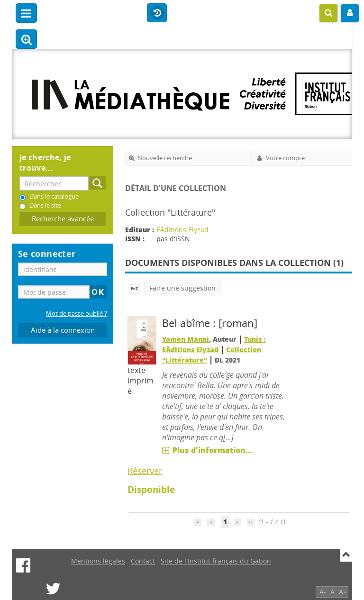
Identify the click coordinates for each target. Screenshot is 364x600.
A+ (343, 592)
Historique (157, 13)
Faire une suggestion (182, 288)
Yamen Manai (186, 339)
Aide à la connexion (63, 330)
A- (323, 592)
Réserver (145, 471)
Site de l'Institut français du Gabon (216, 561)
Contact (143, 561)
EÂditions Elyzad (182, 230)
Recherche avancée (63, 219)
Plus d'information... (213, 450)
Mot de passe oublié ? (77, 314)
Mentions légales (98, 561)
